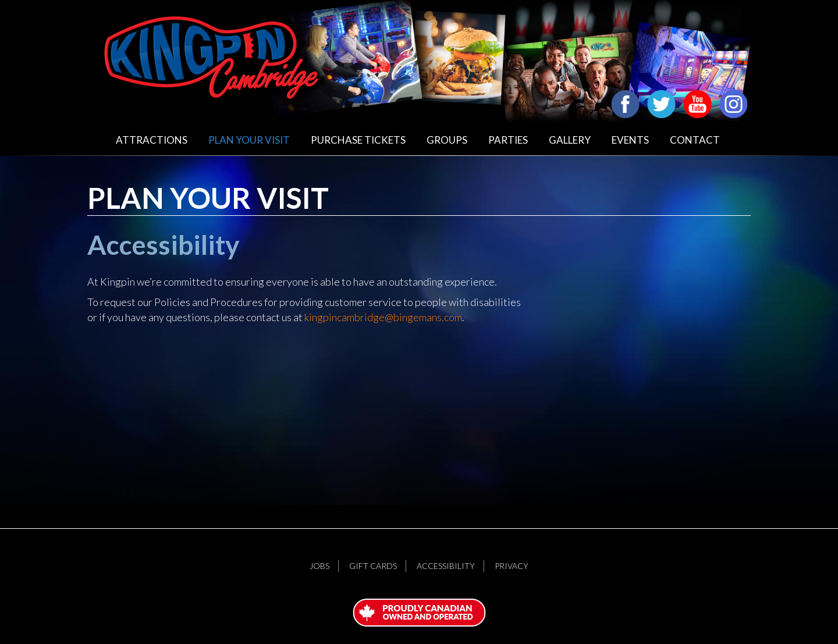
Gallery (570, 140)
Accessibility (446, 566)
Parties (508, 140)
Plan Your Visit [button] (249, 140)
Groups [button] (447, 140)
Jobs (319, 566)
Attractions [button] (152, 140)
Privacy (512, 566)
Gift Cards (373, 566)
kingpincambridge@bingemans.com (383, 317)
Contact (695, 140)
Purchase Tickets (358, 140)
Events (630, 140)
